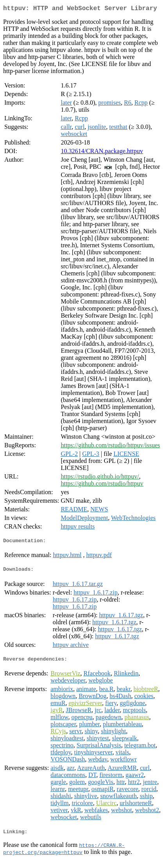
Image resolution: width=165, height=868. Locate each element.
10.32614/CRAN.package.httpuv (102, 153)
